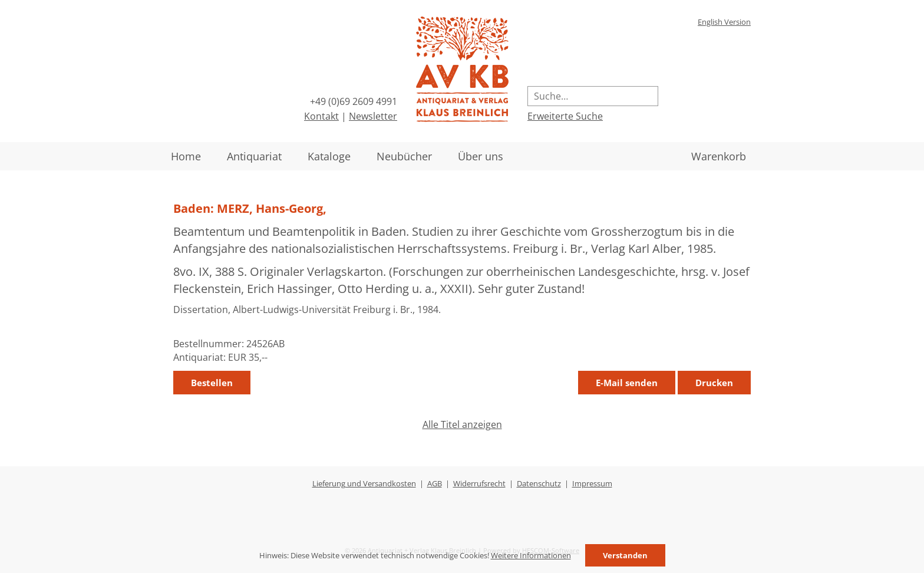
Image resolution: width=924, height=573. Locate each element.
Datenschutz (539, 483)
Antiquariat (254, 156)
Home (186, 156)
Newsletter (373, 116)
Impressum (592, 483)
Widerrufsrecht (479, 483)
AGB (435, 483)
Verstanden (625, 555)
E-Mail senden (627, 383)
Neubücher (404, 156)
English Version (724, 22)
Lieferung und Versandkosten (364, 483)
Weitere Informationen (531, 555)
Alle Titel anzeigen (462, 424)
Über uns (481, 156)
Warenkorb (719, 156)
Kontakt (321, 116)
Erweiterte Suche (565, 116)
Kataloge (329, 156)
